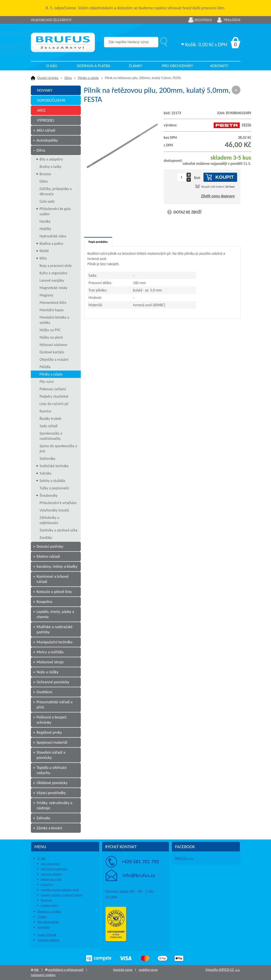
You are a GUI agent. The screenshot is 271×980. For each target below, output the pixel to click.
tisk (36, 970)
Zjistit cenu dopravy (218, 196)
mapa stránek (47, 935)
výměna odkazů (48, 940)
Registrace (203, 20)
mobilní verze (148, 970)
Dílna (68, 78)
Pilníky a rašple (88, 78)
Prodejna (47, 884)
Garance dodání (51, 874)
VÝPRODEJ (46, 120)
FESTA (232, 125)
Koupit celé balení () (218, 187)
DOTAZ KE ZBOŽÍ (188, 212)
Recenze (46, 900)
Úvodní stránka (48, 78)
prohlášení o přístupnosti (66, 970)
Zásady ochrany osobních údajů (62, 895)
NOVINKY (45, 90)
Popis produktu (98, 242)
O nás (52, 66)
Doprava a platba (94, 66)
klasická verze (123, 970)
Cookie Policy (49, 905)
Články (135, 66)
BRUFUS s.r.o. (184, 858)
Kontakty (219, 66)
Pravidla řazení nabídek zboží (60, 890)
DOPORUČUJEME (51, 100)
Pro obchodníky (177, 66)
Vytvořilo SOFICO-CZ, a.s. (223, 970)
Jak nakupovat (50, 864)
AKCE (41, 110)
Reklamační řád (51, 879)
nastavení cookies (43, 975)
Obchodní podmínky (54, 869)
